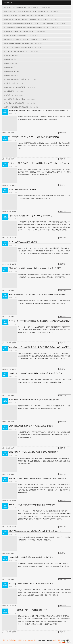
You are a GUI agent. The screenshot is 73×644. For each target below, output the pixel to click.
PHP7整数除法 (10, 67)
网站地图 (11, 640)
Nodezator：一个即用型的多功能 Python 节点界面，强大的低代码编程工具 (30, 23)
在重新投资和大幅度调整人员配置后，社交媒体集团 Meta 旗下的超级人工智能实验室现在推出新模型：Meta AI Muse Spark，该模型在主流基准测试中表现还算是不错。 (36, 276)
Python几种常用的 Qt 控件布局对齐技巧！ (24, 189)
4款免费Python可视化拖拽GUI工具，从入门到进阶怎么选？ (31, 584)
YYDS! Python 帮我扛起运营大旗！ (17, 51)
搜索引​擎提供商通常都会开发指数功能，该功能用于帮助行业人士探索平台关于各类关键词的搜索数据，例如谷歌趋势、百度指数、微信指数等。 (36, 539)
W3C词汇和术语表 (11, 55)
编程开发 (14, 185)
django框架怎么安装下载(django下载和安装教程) (21, 39)
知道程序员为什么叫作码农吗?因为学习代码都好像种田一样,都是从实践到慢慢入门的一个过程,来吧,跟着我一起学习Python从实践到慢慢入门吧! (36, 197)
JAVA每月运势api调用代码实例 (15, 79)
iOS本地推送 (9, 91)
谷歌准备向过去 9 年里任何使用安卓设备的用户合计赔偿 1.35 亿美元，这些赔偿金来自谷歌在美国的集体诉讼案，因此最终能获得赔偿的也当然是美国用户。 (36, 118)
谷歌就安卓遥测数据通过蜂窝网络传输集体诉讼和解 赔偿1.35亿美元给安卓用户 (38, 111)
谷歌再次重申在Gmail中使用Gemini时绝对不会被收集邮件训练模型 (34, 400)
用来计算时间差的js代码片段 (15, 103)
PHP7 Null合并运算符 (12, 71)
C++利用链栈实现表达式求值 (15, 99)
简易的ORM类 (10, 83)
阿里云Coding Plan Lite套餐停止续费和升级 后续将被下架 (24, 16)
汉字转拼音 (9, 95)
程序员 (12, 133)
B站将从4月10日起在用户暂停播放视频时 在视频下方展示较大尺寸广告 (35, 373)
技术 (4, 133)
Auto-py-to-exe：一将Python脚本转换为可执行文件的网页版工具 (26, 27)
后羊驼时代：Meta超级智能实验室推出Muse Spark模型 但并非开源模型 (35, 268)
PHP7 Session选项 (11, 63)
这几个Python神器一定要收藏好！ (16, 35)
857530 (60, 642)
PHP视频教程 (18, 640)
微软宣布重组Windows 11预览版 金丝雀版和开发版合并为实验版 (26, 19)
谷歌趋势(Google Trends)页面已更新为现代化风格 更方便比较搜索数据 (35, 531)
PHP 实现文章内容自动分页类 (15, 87)
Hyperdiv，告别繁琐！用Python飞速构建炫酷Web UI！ (29, 610)
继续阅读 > (63, 133)
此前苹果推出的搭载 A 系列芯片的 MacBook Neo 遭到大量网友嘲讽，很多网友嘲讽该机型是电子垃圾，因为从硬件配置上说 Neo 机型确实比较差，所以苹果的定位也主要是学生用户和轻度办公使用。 (36, 461)
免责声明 (6, 640)
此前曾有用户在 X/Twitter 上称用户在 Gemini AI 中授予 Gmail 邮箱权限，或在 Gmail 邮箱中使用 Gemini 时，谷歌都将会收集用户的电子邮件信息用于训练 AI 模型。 (36, 407)
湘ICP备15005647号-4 (29, 640)
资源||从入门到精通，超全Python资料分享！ (20, 31)
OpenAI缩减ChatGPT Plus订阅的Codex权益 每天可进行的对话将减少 (34, 137)
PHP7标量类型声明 (11, 75)
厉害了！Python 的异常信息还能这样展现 (19, 47)
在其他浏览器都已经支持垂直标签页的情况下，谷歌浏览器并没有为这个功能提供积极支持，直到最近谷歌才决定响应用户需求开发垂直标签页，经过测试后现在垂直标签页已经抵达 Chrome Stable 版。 (36, 435)
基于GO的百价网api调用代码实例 (16, 107)
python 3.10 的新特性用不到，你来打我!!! (19, 43)
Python (5, 185)
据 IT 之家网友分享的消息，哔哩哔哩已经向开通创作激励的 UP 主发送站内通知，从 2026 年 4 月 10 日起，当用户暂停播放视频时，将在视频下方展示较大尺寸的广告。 (36, 381)
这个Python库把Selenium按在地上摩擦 (23, 242)
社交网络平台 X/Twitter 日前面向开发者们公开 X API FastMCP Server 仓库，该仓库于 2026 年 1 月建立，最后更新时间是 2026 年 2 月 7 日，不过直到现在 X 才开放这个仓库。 (36, 565)
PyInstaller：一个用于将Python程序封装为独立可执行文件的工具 (26, 12)
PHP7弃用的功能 (10, 59)
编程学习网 (56, 640)
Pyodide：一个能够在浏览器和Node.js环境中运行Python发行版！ (33, 505)
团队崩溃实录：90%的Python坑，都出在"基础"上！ (22, 8)
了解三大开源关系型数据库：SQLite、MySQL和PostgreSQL (31, 216)
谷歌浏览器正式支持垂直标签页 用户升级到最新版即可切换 (31, 426)
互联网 (8, 133)
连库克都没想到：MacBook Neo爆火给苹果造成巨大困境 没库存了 (33, 452)
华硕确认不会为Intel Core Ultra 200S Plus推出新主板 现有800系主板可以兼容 (37, 295)
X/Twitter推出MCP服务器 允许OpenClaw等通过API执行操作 (31, 557)
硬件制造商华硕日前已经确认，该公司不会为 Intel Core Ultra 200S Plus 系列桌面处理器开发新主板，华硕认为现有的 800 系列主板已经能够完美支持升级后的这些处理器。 (36, 302)
